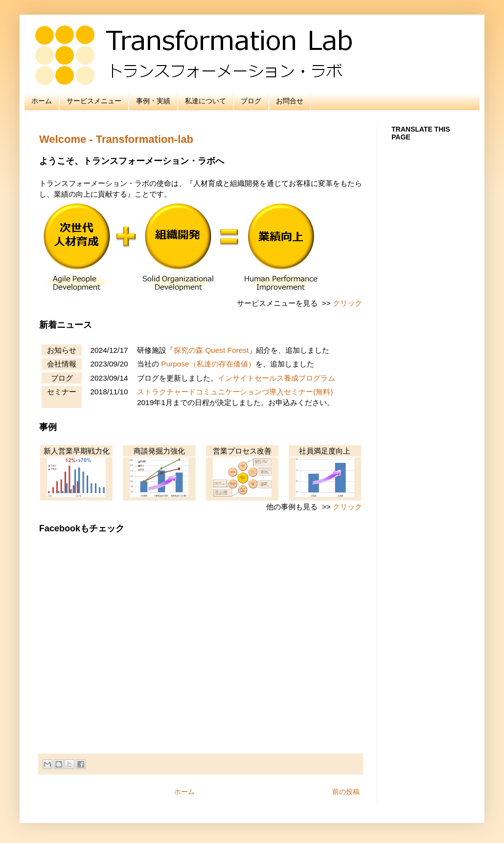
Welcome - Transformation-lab (116, 139)
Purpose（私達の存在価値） (208, 364)
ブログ (251, 101)
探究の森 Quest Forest (211, 350)
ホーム (42, 101)
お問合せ (290, 101)
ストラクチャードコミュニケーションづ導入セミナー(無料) (235, 392)
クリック (347, 303)
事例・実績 (153, 101)
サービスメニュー (94, 101)
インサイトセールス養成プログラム (276, 378)
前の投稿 (346, 792)
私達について (206, 101)
